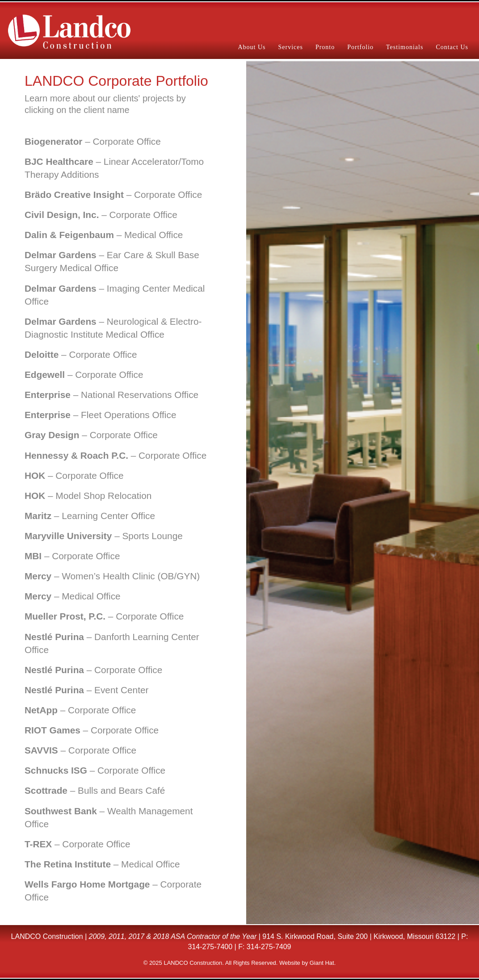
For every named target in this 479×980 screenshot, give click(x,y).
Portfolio (360, 47)
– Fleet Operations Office (100, 415)
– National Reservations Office (111, 395)
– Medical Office (104, 235)
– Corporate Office (93, 141)
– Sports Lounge (104, 536)
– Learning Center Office (90, 516)
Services (290, 47)
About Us (252, 47)
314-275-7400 (210, 947)
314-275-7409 (269, 947)
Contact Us (452, 47)
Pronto (325, 47)
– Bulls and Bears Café (95, 790)
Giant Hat (322, 963)
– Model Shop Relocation (88, 496)
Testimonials (405, 47)
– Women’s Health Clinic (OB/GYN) (112, 576)
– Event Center (86, 690)
